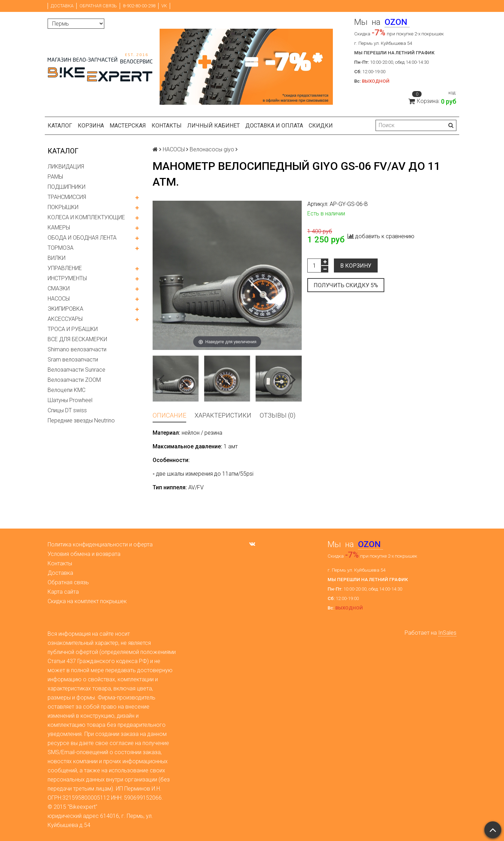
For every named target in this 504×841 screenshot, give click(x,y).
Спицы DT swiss (67, 410)
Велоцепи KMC (66, 390)
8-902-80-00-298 (139, 6)
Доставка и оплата (274, 126)
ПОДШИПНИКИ (66, 187)
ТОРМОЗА (61, 248)
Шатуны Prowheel (70, 400)
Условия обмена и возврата (84, 554)
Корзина (91, 126)
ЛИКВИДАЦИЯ (66, 167)
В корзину (356, 266)
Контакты (167, 126)
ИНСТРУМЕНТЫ (67, 278)
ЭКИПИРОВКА (65, 309)
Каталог (60, 126)
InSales (447, 633)
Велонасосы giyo (212, 149)
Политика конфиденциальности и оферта (100, 544)
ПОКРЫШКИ (63, 207)
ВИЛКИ (57, 258)
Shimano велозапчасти (77, 349)
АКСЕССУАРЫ (65, 319)
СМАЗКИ (59, 288)
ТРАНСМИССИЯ (67, 197)
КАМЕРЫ (59, 228)
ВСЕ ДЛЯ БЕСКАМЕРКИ (77, 339)
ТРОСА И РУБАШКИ (73, 329)
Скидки (321, 126)
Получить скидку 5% (346, 285)
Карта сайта (63, 592)
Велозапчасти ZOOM (74, 380)
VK (164, 6)
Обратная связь (98, 6)
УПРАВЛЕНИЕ (65, 268)
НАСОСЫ (59, 299)
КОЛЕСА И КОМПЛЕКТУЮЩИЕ (86, 217)
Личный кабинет (213, 126)
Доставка (62, 6)
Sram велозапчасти (73, 360)
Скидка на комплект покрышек (87, 601)
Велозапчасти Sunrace (76, 370)
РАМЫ (55, 177)
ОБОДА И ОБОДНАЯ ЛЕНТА (82, 238)
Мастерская (128, 126)
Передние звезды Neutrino (81, 420)
